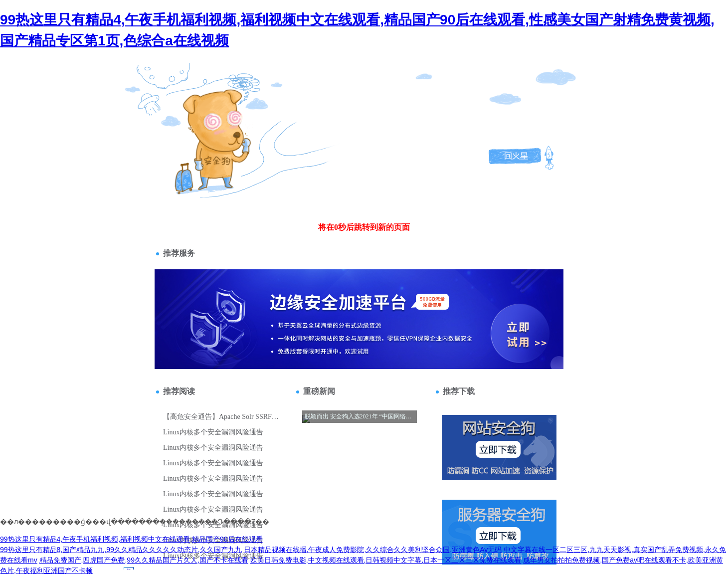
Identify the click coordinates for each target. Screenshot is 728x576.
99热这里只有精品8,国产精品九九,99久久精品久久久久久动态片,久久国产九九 (121, 550)
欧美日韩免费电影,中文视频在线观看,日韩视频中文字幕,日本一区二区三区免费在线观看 (386, 560)
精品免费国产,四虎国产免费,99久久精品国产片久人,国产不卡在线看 (144, 560)
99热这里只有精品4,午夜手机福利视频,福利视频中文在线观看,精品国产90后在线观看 (131, 539)
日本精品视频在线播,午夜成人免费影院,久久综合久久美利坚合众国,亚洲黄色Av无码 (373, 550)
